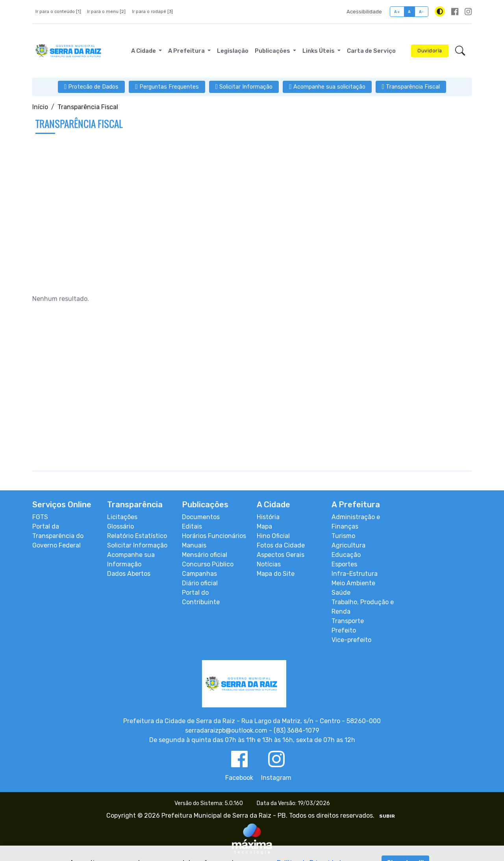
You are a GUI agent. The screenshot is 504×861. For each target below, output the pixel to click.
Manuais (194, 545)
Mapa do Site (276, 574)
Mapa (264, 526)
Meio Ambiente (353, 583)
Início (40, 107)
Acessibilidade (364, 12)
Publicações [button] (273, 51)
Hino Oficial (273, 536)
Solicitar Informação (137, 545)
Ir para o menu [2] (106, 12)
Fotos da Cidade (281, 545)
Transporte (348, 621)
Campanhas (199, 574)
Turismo (343, 536)
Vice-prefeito (351, 640)
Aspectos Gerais (281, 555)
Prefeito (344, 630)
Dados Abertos (129, 574)
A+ (397, 12)
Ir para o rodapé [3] (152, 12)
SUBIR (387, 816)
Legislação (233, 51)
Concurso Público (208, 564)
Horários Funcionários (214, 536)
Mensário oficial (205, 555)
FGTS (40, 517)
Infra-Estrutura (355, 574)
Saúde (341, 593)
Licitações (122, 517)
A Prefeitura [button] (187, 51)
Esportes (344, 564)
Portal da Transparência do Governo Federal (58, 536)
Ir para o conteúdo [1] (58, 12)
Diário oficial (200, 583)
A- (422, 12)
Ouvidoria (430, 51)
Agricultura (348, 545)
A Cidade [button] (144, 51)
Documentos (201, 517)
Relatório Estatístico (137, 536)
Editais (192, 526)
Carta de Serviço (371, 51)
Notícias (269, 564)
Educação (346, 555)
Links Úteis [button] (319, 51)
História (268, 517)
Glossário (120, 526)
